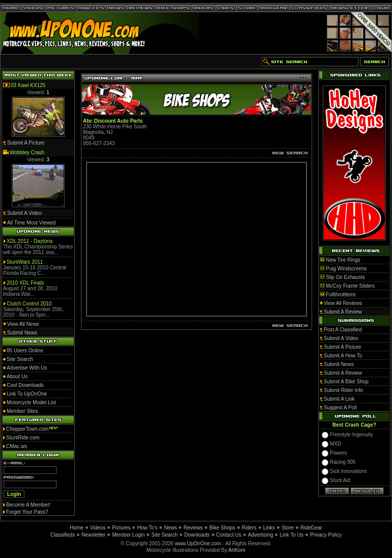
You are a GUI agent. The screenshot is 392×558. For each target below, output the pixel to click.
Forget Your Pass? (27, 512)
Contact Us (229, 535)
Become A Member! (28, 505)
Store (288, 528)
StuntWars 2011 (25, 262)
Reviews (193, 528)
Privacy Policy (326, 535)
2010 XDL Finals (25, 283)
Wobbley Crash (27, 152)
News (170, 528)
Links (269, 528)
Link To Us (291, 535)
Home (77, 528)
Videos (98, 528)
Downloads (197, 535)
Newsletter (93, 535)
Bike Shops (222, 528)
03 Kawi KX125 (28, 85)
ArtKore (237, 550)
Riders (249, 528)
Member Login (128, 535)
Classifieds (63, 535)
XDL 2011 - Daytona (30, 241)
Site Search (164, 535)
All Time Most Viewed (31, 223)
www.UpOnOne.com (198, 543)
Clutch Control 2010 (29, 304)
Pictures (121, 528)
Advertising (260, 535)
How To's (147, 528)
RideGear (311, 528)
